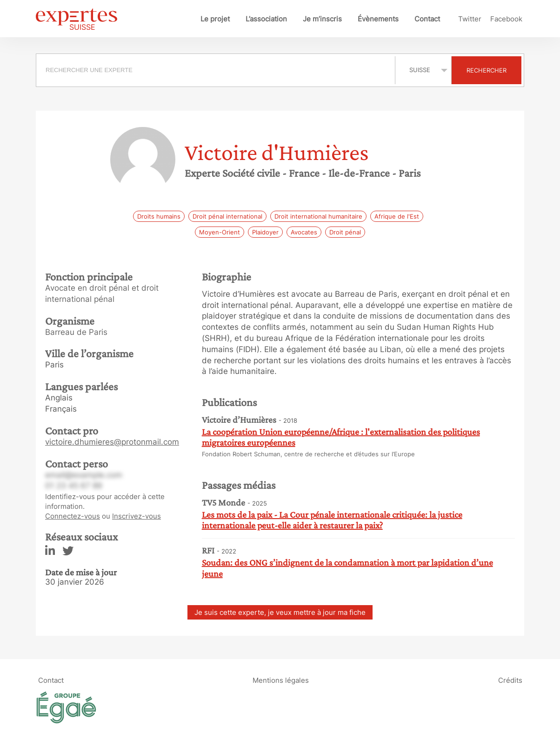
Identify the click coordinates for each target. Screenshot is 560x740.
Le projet (215, 19)
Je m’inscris (322, 19)
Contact (427, 19)
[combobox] (217, 70)
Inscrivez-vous (137, 516)
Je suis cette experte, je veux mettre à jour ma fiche (280, 612)
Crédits (510, 680)
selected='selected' (423, 70)
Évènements (378, 19)
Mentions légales (281, 680)
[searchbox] (216, 70)
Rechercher (487, 70)
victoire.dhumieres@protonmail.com (112, 442)
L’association (266, 19)
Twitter (470, 19)
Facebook (506, 19)
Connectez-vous (73, 516)
